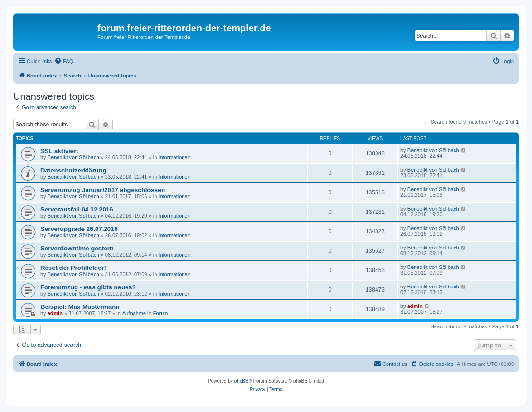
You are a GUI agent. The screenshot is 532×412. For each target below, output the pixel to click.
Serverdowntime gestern (77, 248)
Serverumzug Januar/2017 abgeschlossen (103, 190)
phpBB (242, 381)
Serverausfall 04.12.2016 (77, 209)
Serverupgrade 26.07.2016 (79, 229)
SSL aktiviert (59, 151)
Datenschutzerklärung (73, 170)
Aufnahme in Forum (145, 313)
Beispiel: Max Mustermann (80, 307)
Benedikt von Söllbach (73, 157)
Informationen (174, 157)
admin (55, 313)
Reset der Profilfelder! (73, 268)
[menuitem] (64, 61)
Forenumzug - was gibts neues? (88, 287)
